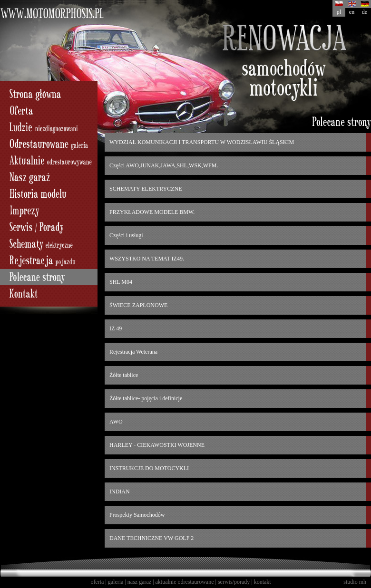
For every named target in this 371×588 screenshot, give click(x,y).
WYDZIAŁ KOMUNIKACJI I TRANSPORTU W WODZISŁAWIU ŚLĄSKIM (202, 142)
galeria (116, 582)
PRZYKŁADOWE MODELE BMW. (152, 212)
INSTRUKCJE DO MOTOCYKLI (149, 468)
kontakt (263, 582)
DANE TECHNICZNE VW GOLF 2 (151, 538)
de (365, 12)
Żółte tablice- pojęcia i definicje (146, 398)
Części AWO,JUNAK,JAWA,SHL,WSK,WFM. (164, 165)
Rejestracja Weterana (133, 352)
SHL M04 (121, 282)
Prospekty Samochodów (137, 515)
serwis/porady (234, 582)
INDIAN (120, 492)
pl (339, 12)
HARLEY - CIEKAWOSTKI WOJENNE (157, 445)
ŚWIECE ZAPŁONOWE (138, 305)
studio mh (355, 582)
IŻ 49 (116, 328)
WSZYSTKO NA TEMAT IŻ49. (147, 259)
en (352, 12)
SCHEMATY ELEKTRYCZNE (146, 189)
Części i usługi (126, 235)
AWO (116, 422)
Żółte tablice (124, 375)
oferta (97, 582)
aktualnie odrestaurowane (185, 582)
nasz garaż (139, 582)
